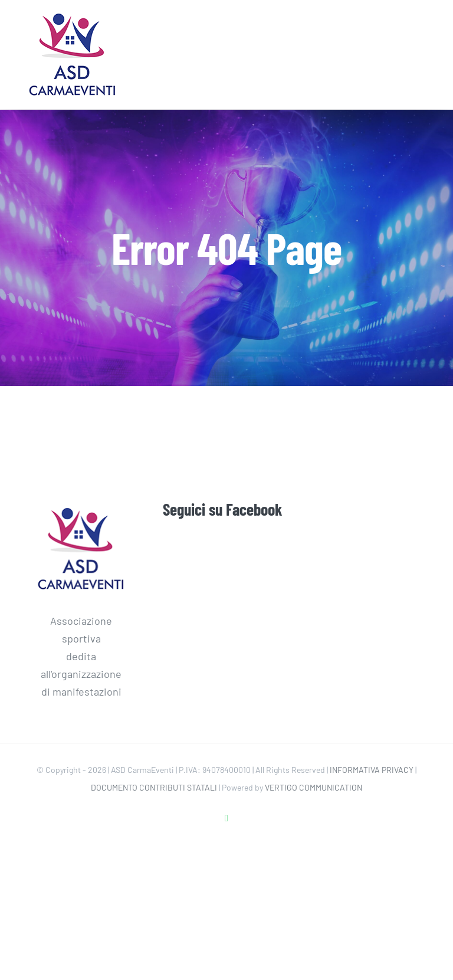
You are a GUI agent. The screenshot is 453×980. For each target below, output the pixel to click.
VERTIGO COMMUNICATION (314, 787)
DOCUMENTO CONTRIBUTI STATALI (154, 787)
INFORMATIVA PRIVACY (372, 770)
